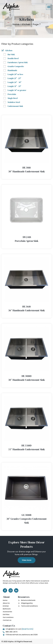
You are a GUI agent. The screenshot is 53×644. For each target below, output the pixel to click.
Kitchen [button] (9, 50)
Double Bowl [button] (13, 58)
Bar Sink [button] (11, 54)
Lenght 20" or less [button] (15, 74)
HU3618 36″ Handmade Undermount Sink (27, 308)
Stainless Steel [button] (14, 102)
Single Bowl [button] (13, 98)
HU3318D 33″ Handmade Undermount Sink (27, 447)
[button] (49, 7)
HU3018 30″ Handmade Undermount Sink (26, 169)
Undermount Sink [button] (15, 106)
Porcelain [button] (12, 94)
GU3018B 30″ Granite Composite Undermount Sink (27, 519)
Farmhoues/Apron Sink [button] (18, 62)
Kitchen (26, 24)
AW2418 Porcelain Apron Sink (27, 239)
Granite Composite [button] (16, 66)
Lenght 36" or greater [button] (17, 90)
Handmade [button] (12, 70)
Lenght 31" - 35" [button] (14, 86)
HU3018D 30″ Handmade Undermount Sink (26, 378)
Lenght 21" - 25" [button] (14, 78)
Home (16, 24)
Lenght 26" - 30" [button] (14, 82)
